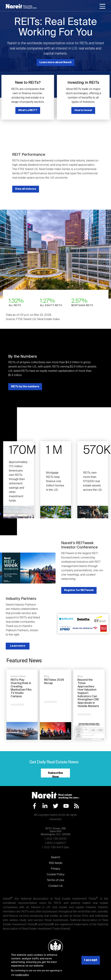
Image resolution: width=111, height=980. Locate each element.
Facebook (34, 806)
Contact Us (56, 886)
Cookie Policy (55, 875)
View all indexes (26, 189)
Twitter (56, 806)
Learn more (18, 646)
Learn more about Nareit (56, 62)
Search (55, 857)
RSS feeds (56, 863)
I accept (91, 960)
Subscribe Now (55, 775)
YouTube (66, 806)
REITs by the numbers (25, 387)
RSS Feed (77, 806)
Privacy (55, 869)
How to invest (83, 110)
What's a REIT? (28, 110)
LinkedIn (45, 806)
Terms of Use (55, 880)
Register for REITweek (79, 590)
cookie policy (22, 975)
